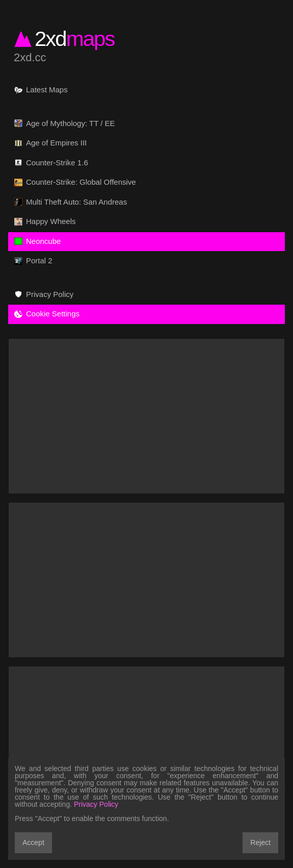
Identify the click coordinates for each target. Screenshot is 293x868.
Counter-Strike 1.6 (51, 163)
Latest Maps (41, 90)
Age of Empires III (50, 143)
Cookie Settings (47, 314)
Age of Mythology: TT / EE (65, 123)
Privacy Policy (44, 294)
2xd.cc (30, 58)
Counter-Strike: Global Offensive (75, 182)
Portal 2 (33, 261)
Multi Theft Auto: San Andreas (71, 202)
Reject (260, 842)
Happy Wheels (45, 221)
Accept (33, 842)
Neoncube (37, 241)
